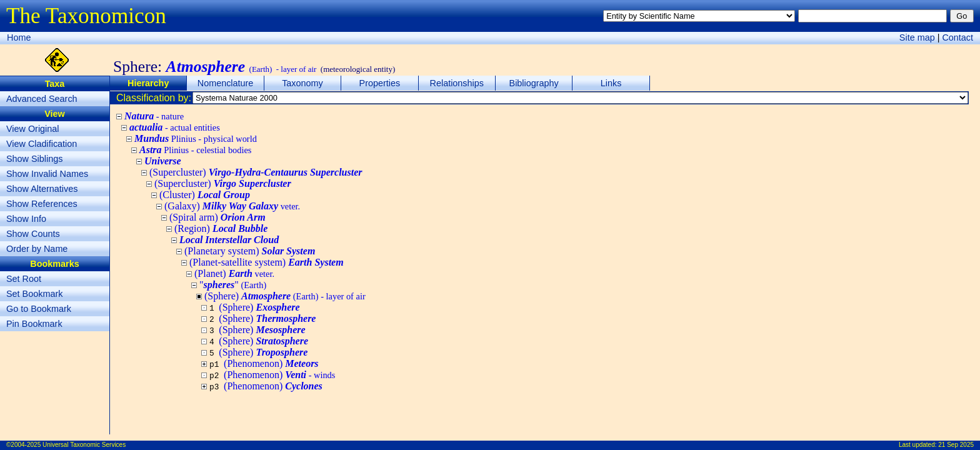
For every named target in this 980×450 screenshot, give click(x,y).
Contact (957, 37)
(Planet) (234, 273)
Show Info (26, 219)
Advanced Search (42, 99)
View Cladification (42, 144)
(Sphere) (259, 307)
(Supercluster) (256, 172)
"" (233, 285)
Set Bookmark (34, 294)
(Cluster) (205, 195)
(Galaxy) (232, 206)
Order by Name (37, 249)
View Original (33, 129)
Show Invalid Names (47, 174)
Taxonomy (302, 83)
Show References (42, 204)
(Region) (221, 228)
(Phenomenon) (271, 363)
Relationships (457, 83)
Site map (917, 37)
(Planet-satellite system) (267, 262)
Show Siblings (34, 159)
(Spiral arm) (217, 217)
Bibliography (534, 83)
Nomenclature (226, 83)
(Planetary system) (250, 251)
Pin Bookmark (34, 324)
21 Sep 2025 (956, 445)
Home (19, 37)
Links (611, 83)
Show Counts (33, 234)
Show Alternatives (42, 189)
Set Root (24, 279)
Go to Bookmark (39, 309)
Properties (380, 83)
